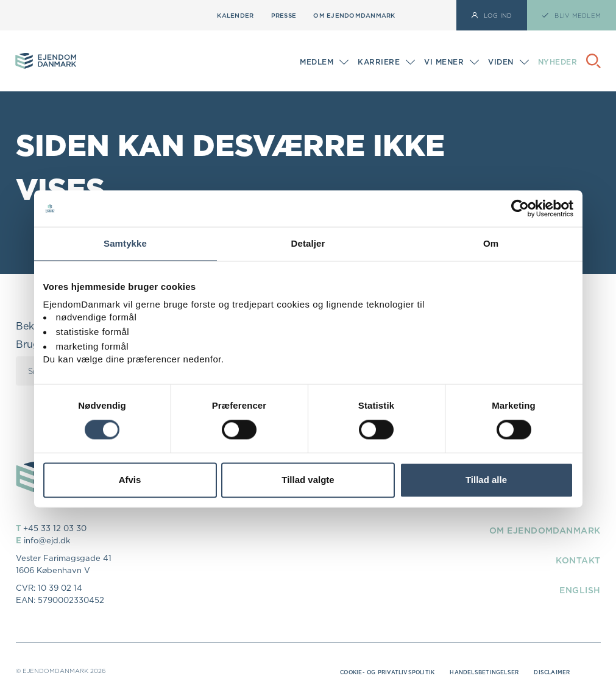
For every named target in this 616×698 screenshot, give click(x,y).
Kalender (235, 15)
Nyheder (558, 62)
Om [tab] (491, 243)
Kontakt (575, 560)
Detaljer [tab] (308, 243)
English (577, 590)
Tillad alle (486, 480)
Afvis (130, 480)
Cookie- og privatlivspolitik (368, 672)
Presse (284, 15)
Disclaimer (550, 672)
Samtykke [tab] (125, 243)
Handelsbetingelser (476, 672)
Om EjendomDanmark (354, 15)
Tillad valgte (308, 480)
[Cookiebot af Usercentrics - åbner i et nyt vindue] (520, 208)
